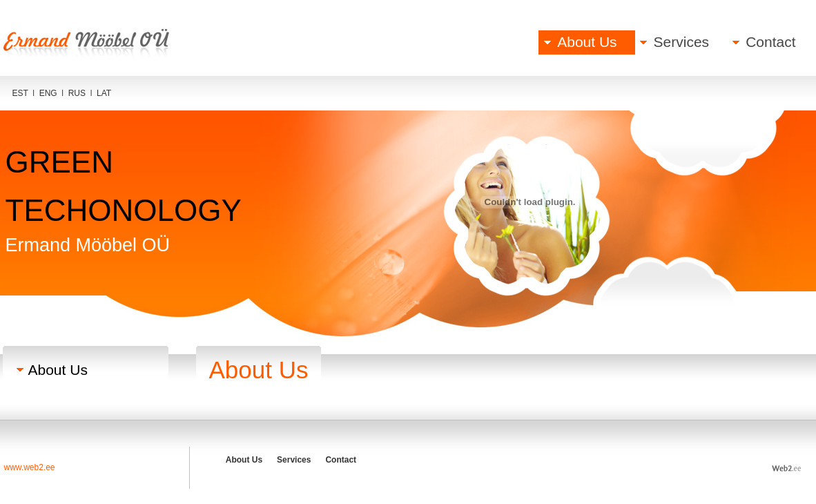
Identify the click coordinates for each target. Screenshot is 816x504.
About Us (587, 42)
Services (682, 42)
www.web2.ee (30, 467)
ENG (48, 93)
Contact (770, 42)
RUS (77, 93)
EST (20, 93)
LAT (104, 93)
